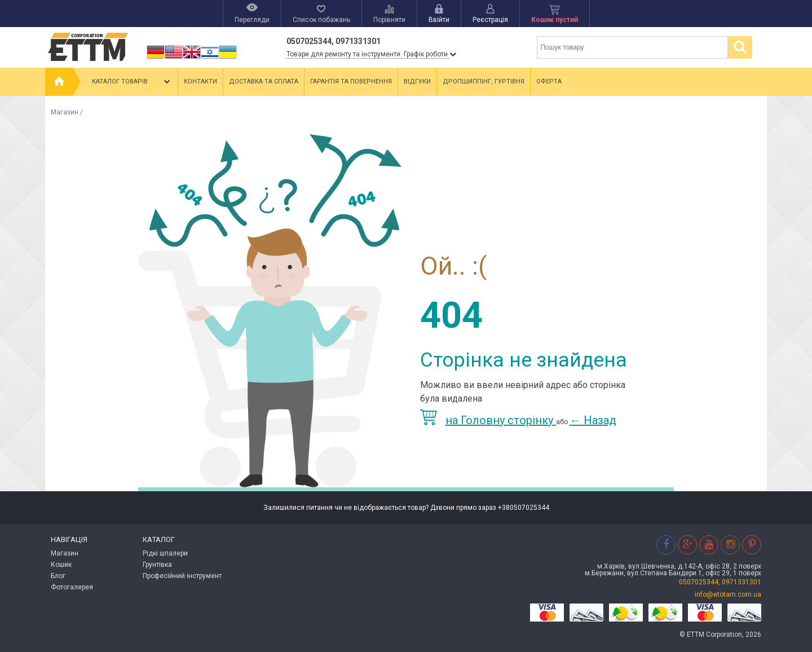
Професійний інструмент (182, 576)
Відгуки (417, 81)
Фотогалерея (72, 587)
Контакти (200, 81)
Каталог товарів (132, 82)
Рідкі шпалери (165, 553)
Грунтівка (157, 565)
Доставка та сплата (264, 81)
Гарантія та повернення (351, 81)
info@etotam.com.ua (728, 594)
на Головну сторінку (488, 420)
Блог (58, 576)
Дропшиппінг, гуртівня (484, 81)
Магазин (65, 112)
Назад (593, 420)
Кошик (61, 565)
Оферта (549, 81)
